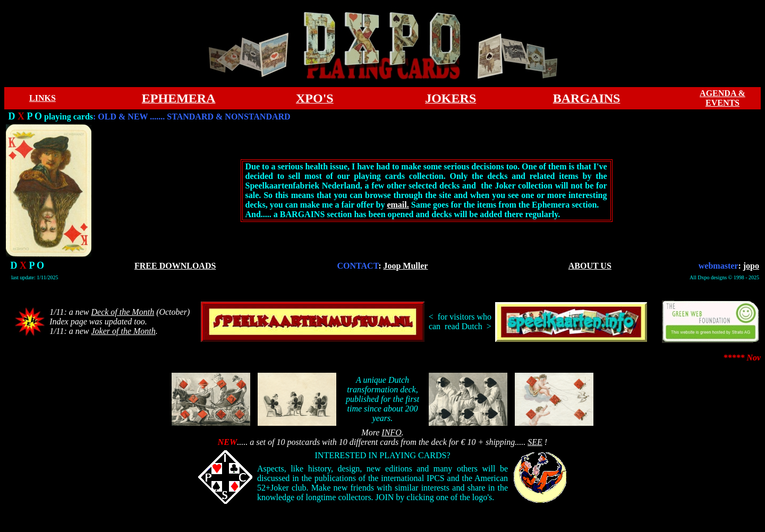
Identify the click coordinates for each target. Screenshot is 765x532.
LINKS (42, 98)
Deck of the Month (123, 312)
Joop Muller (405, 266)
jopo (751, 266)
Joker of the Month (124, 331)
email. (398, 205)
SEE (535, 442)
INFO (391, 432)
